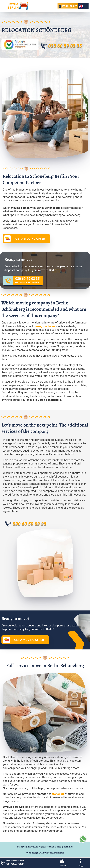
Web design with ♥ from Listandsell (45, 853)
